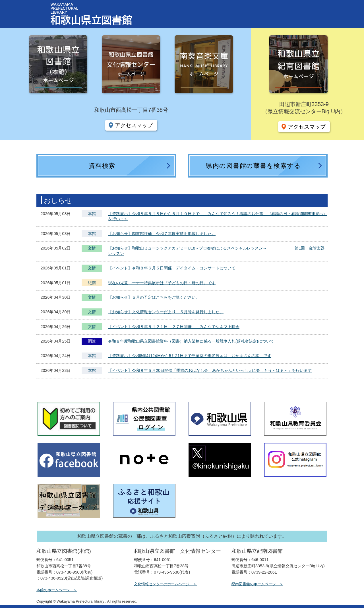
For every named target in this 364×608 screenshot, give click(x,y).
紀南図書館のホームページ (254, 584)
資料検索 (102, 166)
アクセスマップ (134, 125)
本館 (92, 214)
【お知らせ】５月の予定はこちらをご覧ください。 (154, 297)
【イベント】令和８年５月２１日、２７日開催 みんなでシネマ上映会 (174, 327)
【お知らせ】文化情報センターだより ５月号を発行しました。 (166, 312)
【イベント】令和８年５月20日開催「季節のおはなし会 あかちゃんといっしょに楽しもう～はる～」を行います (210, 370)
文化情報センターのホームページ (162, 584)
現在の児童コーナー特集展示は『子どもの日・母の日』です (162, 283)
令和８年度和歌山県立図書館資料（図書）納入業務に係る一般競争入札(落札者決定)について (191, 341)
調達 (92, 341)
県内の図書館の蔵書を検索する (253, 166)
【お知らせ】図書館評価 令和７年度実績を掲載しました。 (162, 234)
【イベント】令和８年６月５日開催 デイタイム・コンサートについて (172, 268)
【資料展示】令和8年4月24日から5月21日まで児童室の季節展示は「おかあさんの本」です (190, 356)
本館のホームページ (53, 590)
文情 (92, 249)
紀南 (92, 283)
